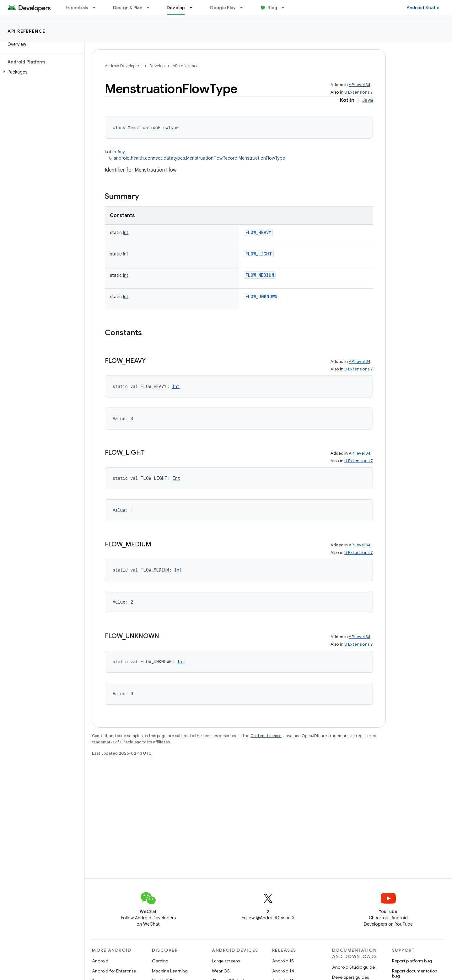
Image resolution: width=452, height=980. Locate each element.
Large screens (226, 961)
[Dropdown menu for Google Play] (244, 8)
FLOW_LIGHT (259, 254)
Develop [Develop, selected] (176, 8)
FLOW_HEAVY (258, 232)
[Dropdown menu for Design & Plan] (151, 8)
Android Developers (123, 66)
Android (100, 961)
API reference (27, 31)
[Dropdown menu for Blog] (286, 8)
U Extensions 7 (359, 92)
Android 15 (283, 961)
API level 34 (360, 85)
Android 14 (283, 971)
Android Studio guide (353, 967)
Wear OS (221, 971)
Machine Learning (170, 971)
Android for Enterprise (114, 971)
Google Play (223, 8)
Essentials (77, 8)
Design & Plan (128, 8)
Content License (266, 736)
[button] (41, 72)
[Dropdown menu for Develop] (194, 8)
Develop (157, 66)
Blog (272, 8)
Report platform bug (412, 961)
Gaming (160, 961)
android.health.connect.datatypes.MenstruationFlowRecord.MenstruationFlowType (199, 158)
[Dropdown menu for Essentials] (97, 8)
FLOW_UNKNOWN (261, 296)
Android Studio (423, 8)
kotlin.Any (115, 152)
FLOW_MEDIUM (260, 275)
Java (368, 100)
